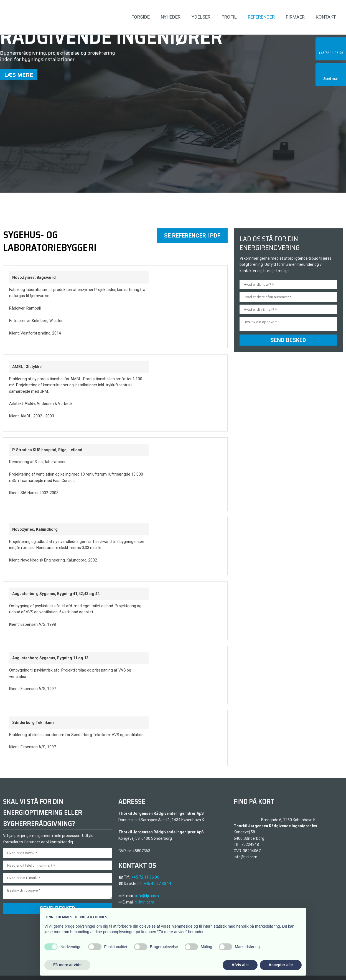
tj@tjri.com (145, 902)
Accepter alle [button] (281, 965)
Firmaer (295, 17)
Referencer (261, 17)
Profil (229, 17)
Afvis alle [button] (240, 965)
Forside (141, 17)
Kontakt (326, 17)
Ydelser (201, 17)
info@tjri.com (147, 896)
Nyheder (171, 17)
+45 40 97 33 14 (157, 884)
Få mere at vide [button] (67, 965)
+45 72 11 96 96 (145, 877)
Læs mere (19, 75)
